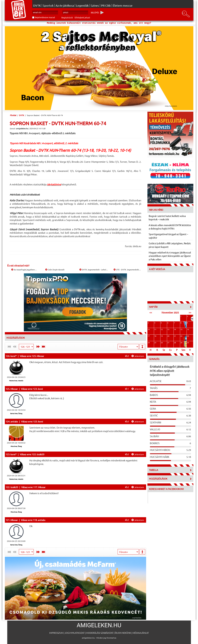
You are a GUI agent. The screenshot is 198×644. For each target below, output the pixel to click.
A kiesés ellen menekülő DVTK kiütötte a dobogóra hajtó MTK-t (170, 227)
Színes (95, 5)
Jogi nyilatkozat (75, 633)
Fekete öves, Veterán (16, 381)
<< (151, 312)
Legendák (82, 5)
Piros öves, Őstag (16, 446)
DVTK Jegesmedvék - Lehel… (94, 270)
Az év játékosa (65, 5)
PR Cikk (106, 5)
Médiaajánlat (141, 633)
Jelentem (138, 356)
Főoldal (13, 115)
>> (190, 312)
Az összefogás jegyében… (24, 270)
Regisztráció (67, 17)
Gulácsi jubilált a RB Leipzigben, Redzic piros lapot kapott (170, 245)
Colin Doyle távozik (55, 270)
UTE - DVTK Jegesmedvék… (127, 270)
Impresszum (56, 633)
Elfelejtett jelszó (82, 17)
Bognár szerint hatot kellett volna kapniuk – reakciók (167, 218)
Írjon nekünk (123, 633)
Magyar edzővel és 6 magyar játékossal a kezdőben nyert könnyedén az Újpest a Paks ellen (170, 256)
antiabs (14, 421)
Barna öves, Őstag (16, 413)
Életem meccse (123, 5)
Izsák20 (14, 487)
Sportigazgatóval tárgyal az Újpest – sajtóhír (168, 236)
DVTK (37, 5)
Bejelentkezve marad (45, 17)
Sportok (48, 5)
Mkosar (14, 389)
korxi (13, 356)
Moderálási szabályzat (100, 633)
